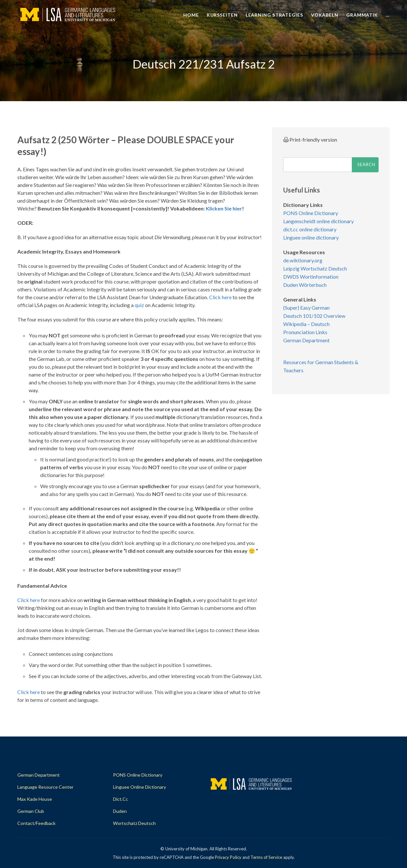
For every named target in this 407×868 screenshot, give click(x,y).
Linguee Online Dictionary (139, 787)
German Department (306, 340)
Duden (120, 811)
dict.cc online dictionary (310, 229)
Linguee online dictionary (311, 237)
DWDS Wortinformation (311, 277)
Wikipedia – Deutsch (306, 324)
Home (191, 15)
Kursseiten (222, 15)
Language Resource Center (45, 787)
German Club (31, 811)
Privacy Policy (228, 857)
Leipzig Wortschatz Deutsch (315, 268)
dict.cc (121, 799)
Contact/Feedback (36, 823)
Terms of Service (266, 857)
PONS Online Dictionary (311, 213)
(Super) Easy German (306, 308)
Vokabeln (325, 15)
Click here (221, 297)
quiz (139, 305)
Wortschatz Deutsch (134, 823)
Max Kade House (35, 799)
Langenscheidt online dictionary (318, 221)
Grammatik (362, 15)
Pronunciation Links (305, 332)
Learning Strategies (274, 15)
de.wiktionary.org (303, 260)
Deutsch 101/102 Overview (314, 316)
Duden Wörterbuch (305, 285)
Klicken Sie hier (224, 208)
